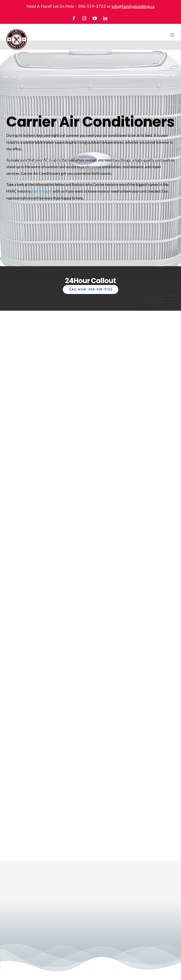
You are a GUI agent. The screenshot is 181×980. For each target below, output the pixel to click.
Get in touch (42, 191)
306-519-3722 (92, 6)
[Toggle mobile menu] (173, 35)
